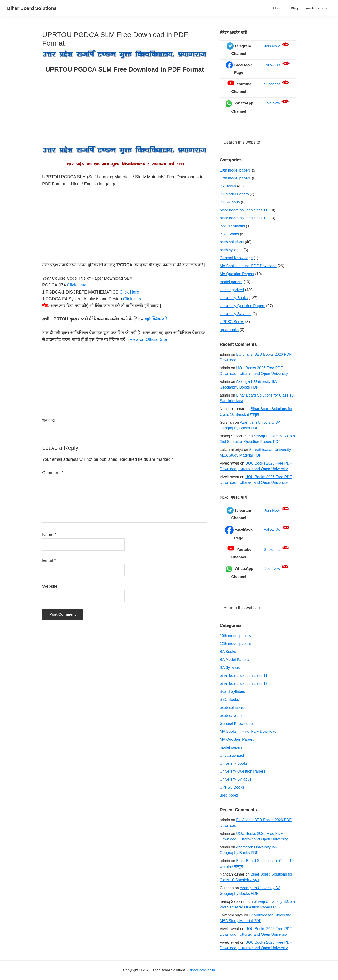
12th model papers (235, 178)
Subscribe (272, 84)
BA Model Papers (234, 194)
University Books (234, 298)
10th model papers (235, 170)
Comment (53, 473)
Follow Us (272, 65)
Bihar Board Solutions (32, 8)
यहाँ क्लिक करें (156, 319)
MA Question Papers (237, 274)
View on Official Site (148, 339)
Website (50, 586)
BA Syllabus (230, 202)
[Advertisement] (125, 111)
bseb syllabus (231, 250)
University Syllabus (236, 314)
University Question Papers (242, 306)
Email (49, 561)
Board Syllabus (232, 226)
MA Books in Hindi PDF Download (248, 266)
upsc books (229, 330)
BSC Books (229, 234)
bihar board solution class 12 (244, 218)
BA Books (228, 186)
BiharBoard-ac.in (202, 970)
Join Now (272, 46)
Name (49, 535)
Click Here (77, 285)
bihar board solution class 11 (244, 210)
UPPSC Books (232, 322)
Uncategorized (232, 290)
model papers (231, 282)
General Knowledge (236, 258)
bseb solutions (232, 242)
